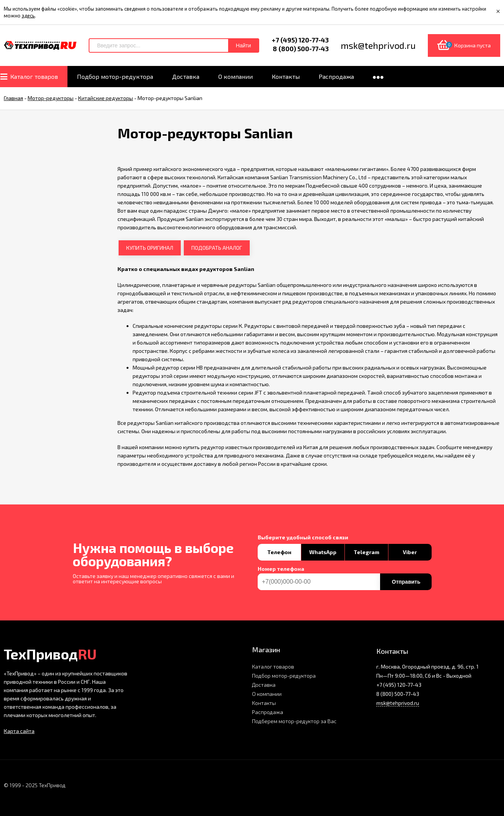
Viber (410, 552)
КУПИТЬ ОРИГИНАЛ (150, 248)
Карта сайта (19, 731)
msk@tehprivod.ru (398, 703)
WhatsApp (323, 552)
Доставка (264, 685)
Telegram (366, 552)
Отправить (406, 582)
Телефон (279, 552)
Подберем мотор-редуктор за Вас (294, 721)
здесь (28, 16)
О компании (267, 694)
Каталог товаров (273, 666)
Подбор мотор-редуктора (284, 676)
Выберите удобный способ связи (303, 537)
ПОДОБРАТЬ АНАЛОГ (217, 248)
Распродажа (268, 712)
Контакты (264, 703)
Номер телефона (281, 569)
